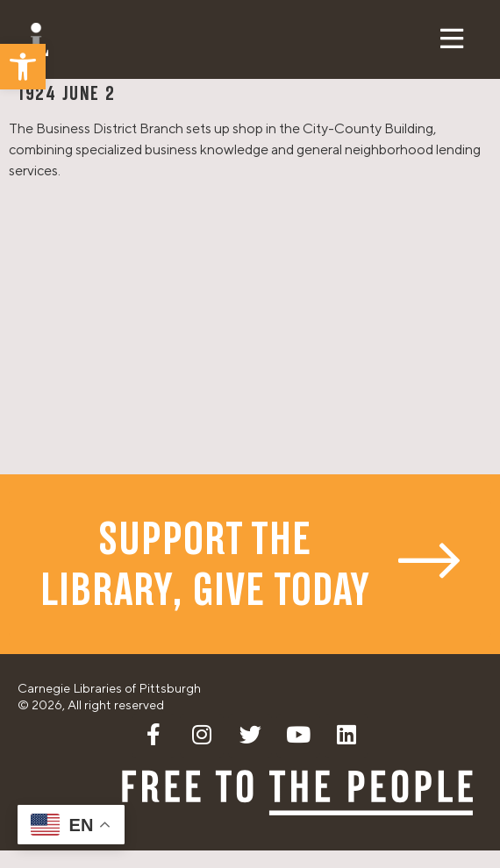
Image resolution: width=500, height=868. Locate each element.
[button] (23, 67)
